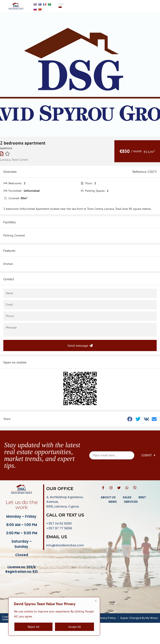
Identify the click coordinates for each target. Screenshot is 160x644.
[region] (54, 616)
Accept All (75, 627)
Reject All (34, 627)
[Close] (96, 601)
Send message (80, 345)
